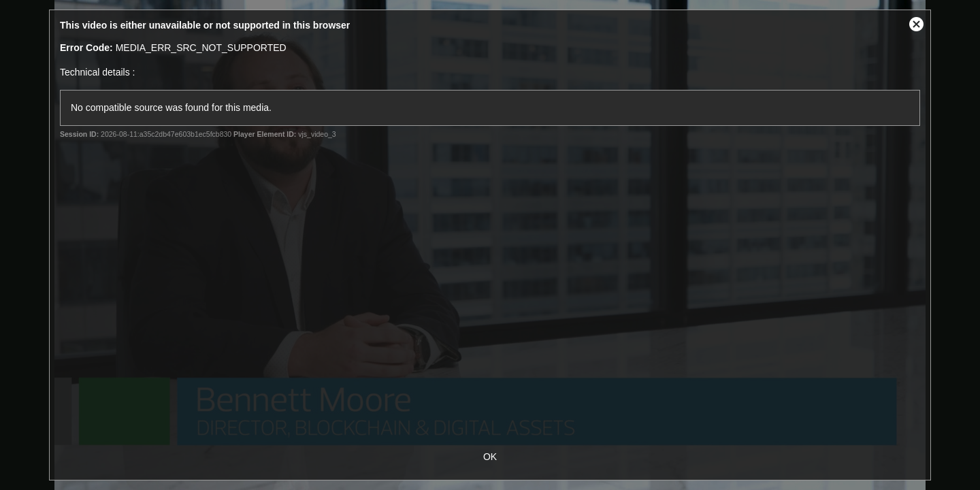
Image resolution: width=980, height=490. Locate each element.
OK (490, 457)
